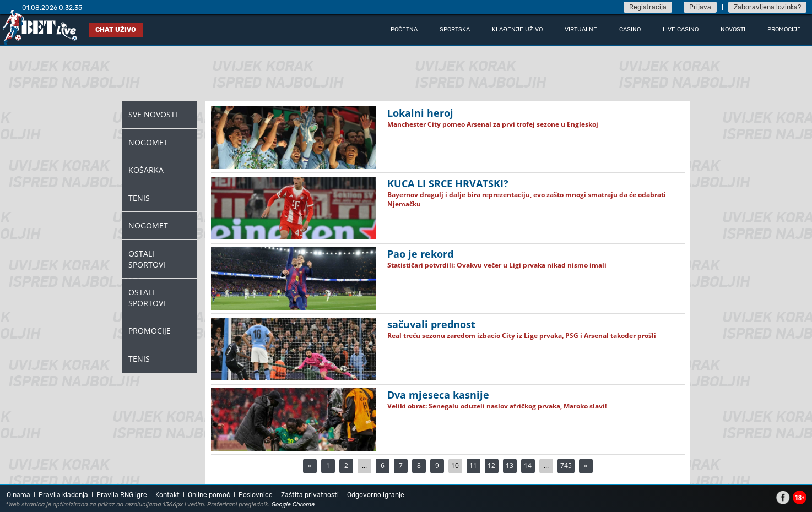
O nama (18, 495)
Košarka (146, 170)
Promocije (150, 331)
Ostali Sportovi (147, 259)
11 (473, 465)
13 (510, 465)
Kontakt (167, 495)
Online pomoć (209, 495)
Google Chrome (293, 505)
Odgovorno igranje (376, 495)
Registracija (648, 7)
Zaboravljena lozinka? (767, 7)
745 (566, 465)
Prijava (700, 7)
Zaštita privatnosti (310, 495)
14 (528, 465)
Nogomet (148, 142)
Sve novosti (153, 114)
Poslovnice (256, 495)
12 (491, 465)
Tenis (139, 198)
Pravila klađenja (63, 495)
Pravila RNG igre (122, 495)
